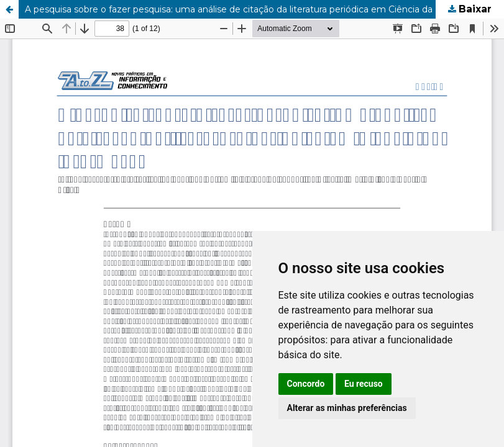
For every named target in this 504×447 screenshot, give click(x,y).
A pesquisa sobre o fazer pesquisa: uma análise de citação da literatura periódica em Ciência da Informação (255, 9)
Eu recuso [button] (364, 384)
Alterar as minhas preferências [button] (347, 408)
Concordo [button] (306, 384)
